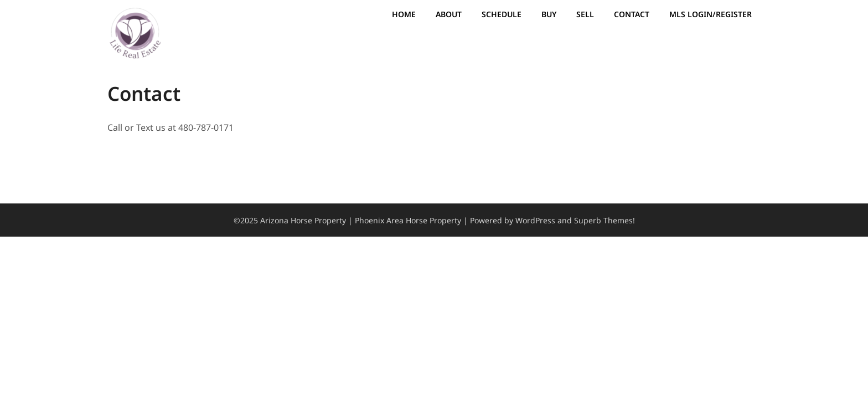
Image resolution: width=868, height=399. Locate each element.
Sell (585, 14)
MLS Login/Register (711, 14)
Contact (632, 14)
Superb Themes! (604, 220)
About (449, 14)
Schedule (502, 14)
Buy (549, 14)
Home (404, 14)
